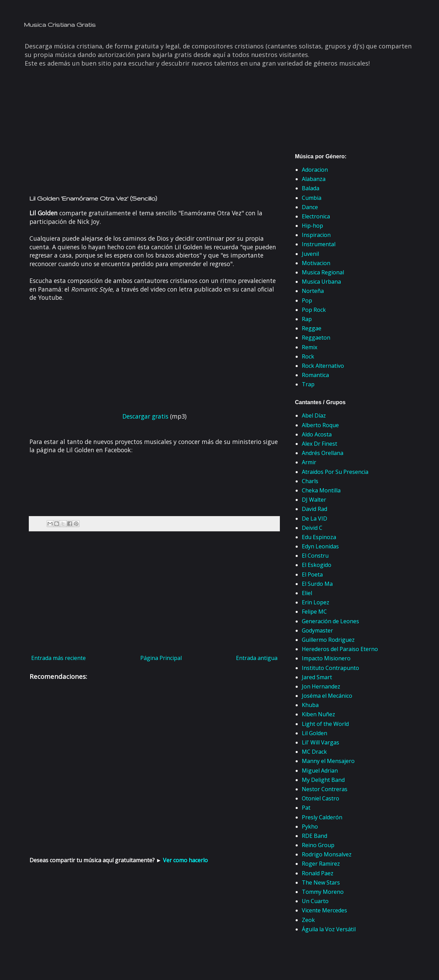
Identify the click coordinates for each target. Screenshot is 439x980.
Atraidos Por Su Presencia (335, 472)
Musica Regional (323, 272)
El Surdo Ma (317, 584)
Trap (308, 384)
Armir (309, 462)
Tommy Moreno (323, 892)
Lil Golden (315, 733)
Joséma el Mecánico (327, 696)
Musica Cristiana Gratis (60, 25)
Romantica (315, 375)
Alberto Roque (320, 425)
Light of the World (325, 724)
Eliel (307, 593)
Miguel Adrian (320, 771)
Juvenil (310, 254)
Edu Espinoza (319, 537)
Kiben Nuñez (318, 714)
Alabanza (314, 179)
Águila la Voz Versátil (329, 929)
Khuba (310, 705)
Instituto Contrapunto (330, 668)
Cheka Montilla (321, 490)
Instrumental (319, 244)
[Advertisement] (154, 137)
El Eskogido (317, 565)
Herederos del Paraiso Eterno (340, 649)
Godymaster (317, 630)
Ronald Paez (318, 873)
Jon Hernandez (321, 686)
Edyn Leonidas (320, 546)
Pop (307, 300)
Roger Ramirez (321, 864)
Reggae (312, 328)
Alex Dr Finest (319, 444)
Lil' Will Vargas (321, 742)
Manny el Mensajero (328, 761)
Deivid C (312, 528)
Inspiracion (316, 235)
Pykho (310, 827)
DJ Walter (314, 500)
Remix (310, 347)
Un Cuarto (315, 901)
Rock (308, 356)
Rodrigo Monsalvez (327, 854)
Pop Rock (314, 310)
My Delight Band (323, 780)
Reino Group (318, 845)
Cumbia (312, 198)
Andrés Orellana (323, 453)
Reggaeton (316, 338)
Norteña (313, 291)
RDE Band (315, 836)
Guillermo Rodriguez (328, 640)
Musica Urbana (321, 282)
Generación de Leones (330, 621)
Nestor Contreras (325, 789)
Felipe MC (314, 612)
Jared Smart (317, 677)
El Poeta (312, 574)
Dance (310, 207)
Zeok (308, 920)
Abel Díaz (314, 415)
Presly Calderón (322, 817)
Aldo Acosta (317, 434)
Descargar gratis (145, 416)
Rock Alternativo (323, 366)
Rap (307, 319)
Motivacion (316, 263)
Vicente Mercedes (324, 910)
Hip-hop (312, 226)
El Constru (315, 556)
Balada (311, 188)
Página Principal (161, 658)
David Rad (315, 509)
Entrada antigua (257, 658)
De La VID (315, 519)
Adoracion (315, 170)
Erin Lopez (316, 602)
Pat (306, 808)
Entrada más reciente (58, 658)
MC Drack (314, 752)
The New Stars (321, 882)
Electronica (316, 216)
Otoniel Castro (321, 798)
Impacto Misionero (326, 658)
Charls (310, 481)
